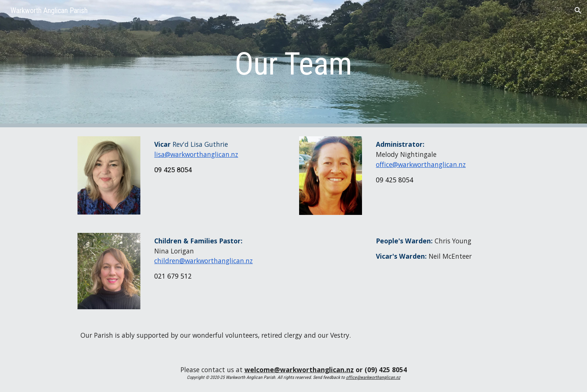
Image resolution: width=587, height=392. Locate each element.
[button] (578, 10)
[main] (293, 64)
